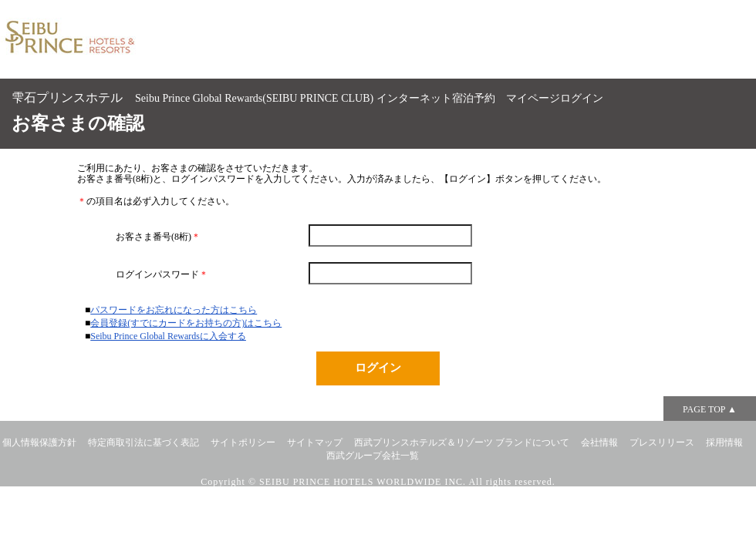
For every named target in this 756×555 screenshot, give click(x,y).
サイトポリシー (243, 442)
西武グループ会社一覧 (373, 456)
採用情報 (724, 442)
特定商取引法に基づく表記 (143, 442)
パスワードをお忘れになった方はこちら (174, 310)
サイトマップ (315, 442)
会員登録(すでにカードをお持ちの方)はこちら (186, 323)
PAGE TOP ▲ (710, 409)
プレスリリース (662, 442)
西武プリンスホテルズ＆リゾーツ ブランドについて (462, 442)
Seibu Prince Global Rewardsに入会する (168, 336)
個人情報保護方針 (39, 442)
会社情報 (599, 442)
